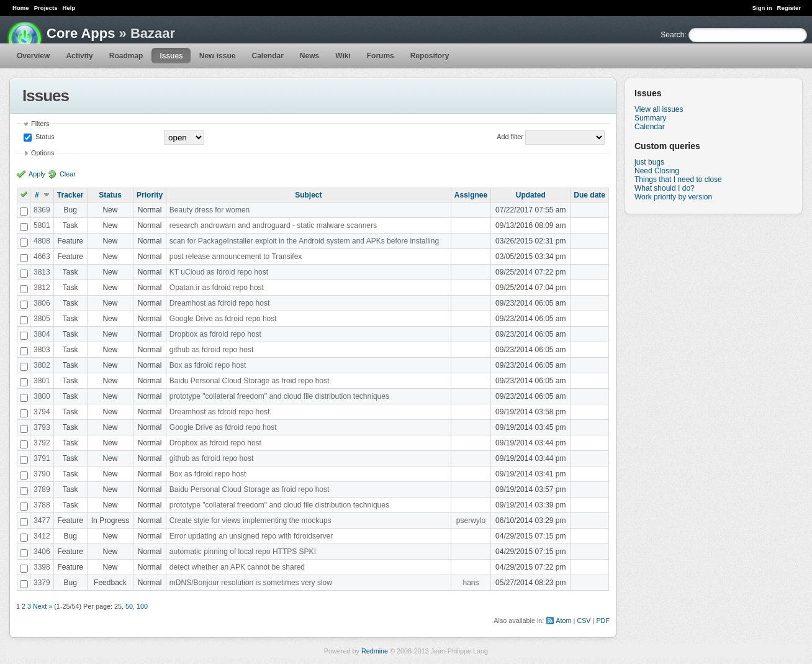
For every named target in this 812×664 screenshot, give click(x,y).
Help (69, 8)
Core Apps (81, 33)
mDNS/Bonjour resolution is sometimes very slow (251, 583)
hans (471, 583)
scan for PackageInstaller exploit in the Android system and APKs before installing (304, 241)
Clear (68, 174)
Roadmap (126, 56)
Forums (381, 56)
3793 (42, 427)
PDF (603, 621)
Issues (171, 56)
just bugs (649, 162)
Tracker (70, 195)
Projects (46, 8)
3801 (42, 381)
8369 (42, 210)
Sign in (762, 8)
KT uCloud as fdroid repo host (219, 272)
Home (21, 8)
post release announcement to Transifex (236, 257)
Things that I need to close (678, 180)
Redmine (375, 651)
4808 (42, 241)
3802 (42, 365)
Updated (531, 195)
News (309, 56)
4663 (42, 257)
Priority (150, 195)
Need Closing (657, 171)
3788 (42, 505)
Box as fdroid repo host (208, 365)
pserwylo (471, 521)
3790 (42, 474)
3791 (42, 458)
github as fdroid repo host (211, 350)
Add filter (510, 137)
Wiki (343, 56)
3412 (42, 536)
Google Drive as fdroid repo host (223, 319)
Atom (563, 621)
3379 (42, 583)
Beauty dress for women (210, 210)
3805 (42, 319)
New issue (218, 56)
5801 (42, 225)
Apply (37, 174)
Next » (43, 606)
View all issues (659, 109)
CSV (584, 621)
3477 (42, 521)
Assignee (471, 195)
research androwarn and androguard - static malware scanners (273, 225)
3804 (42, 334)
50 (129, 606)
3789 (42, 489)
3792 (42, 443)
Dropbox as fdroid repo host (215, 334)
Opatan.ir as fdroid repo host (217, 288)
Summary (650, 118)
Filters (40, 124)
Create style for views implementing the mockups (250, 521)
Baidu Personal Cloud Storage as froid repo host (250, 381)
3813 (42, 272)
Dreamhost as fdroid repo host (219, 303)
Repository (430, 56)
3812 (42, 288)
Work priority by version (673, 197)
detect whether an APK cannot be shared (237, 567)
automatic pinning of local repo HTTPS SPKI (243, 552)
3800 (42, 396)
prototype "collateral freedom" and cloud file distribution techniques (279, 396)
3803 (42, 350)
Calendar (267, 56)
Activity (79, 56)
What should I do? (665, 188)
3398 (42, 567)
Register (789, 8)
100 (142, 606)
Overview (33, 56)
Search (672, 35)
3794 (42, 412)
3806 (42, 303)
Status (44, 137)
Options (43, 153)
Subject (308, 195)
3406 (42, 552)
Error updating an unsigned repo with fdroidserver (251, 536)
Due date (589, 195)
